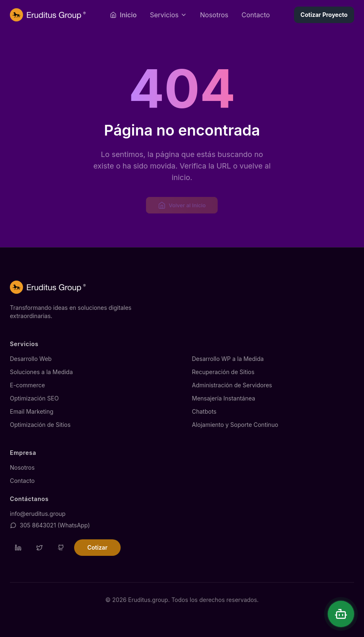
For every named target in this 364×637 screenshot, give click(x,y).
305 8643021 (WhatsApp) (50, 525)
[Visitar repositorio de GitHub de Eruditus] (61, 548)
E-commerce (27, 385)
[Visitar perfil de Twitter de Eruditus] (40, 548)
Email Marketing (32, 411)
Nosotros (214, 15)
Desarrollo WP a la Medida (228, 359)
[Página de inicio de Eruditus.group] (48, 15)
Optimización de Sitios (40, 425)
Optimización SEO (34, 398)
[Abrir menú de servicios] (168, 15)
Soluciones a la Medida (41, 372)
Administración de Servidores (232, 385)
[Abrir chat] (341, 614)
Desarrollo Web (31, 359)
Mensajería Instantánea (224, 398)
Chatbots (204, 411)
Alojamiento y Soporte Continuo (235, 425)
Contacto (255, 15)
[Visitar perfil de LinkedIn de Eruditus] (18, 548)
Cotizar (97, 547)
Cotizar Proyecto (324, 15)
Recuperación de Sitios (223, 372)
